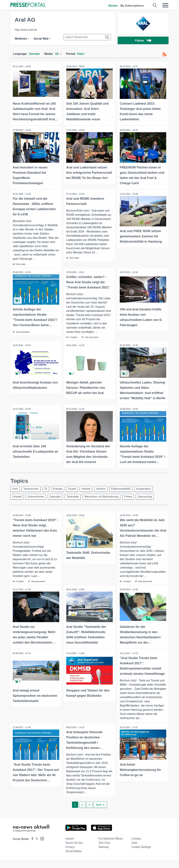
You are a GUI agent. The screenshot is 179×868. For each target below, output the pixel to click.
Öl (48, 488)
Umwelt (17, 496)
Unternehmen (37, 496)
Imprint (70, 847)
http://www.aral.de (26, 30)
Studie (77, 488)
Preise (134, 496)
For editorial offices (111, 847)
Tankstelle (76, 496)
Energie (61, 488)
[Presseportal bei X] (36, 847)
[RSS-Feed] (164, 54)
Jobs (134, 851)
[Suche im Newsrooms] (87, 37)
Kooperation (152, 488)
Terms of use (74, 851)
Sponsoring (152, 496)
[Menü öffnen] (165, 5)
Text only (104, 851)
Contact (136, 847)
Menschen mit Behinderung (106, 496)
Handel (92, 488)
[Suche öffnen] (155, 5)
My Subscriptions (132, 6)
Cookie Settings (141, 855)
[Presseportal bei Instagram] (41, 847)
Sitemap (104, 855)
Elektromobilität (129, 488)
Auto (16, 488)
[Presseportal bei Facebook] (31, 847)
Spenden (58, 496)
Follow (143, 41)
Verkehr (108, 488)
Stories (113, 6)
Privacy (70, 855)
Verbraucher (33, 488)
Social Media (73, 860)
